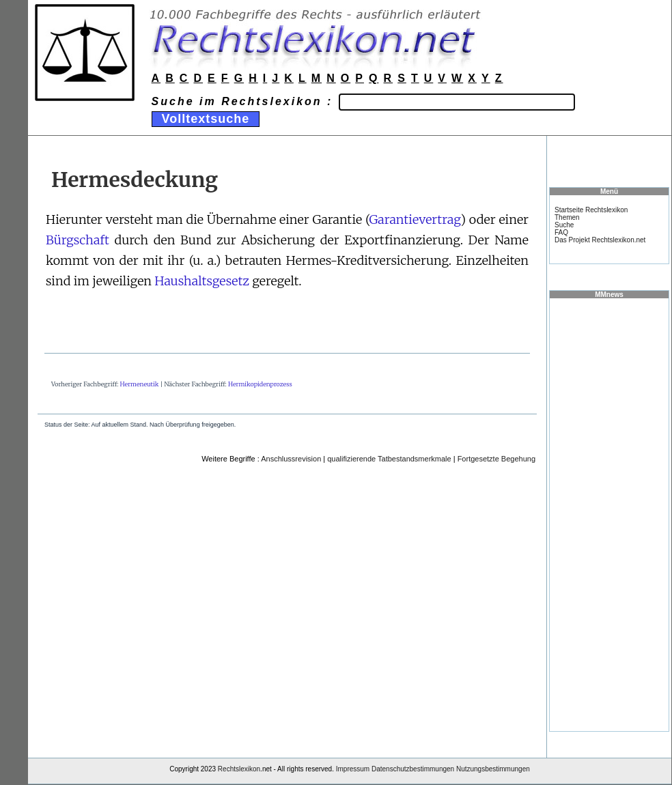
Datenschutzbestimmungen (413, 769)
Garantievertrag (415, 219)
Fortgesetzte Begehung (496, 459)
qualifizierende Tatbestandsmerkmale (389, 459)
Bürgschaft (78, 240)
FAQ (561, 232)
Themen (567, 217)
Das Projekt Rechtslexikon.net (600, 240)
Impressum (353, 769)
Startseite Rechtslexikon (591, 210)
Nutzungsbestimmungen (493, 769)
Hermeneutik (140, 384)
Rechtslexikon (239, 769)
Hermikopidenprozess (260, 384)
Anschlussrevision (291, 459)
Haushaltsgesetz (202, 281)
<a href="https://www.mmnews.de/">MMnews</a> (609, 514)
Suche (564, 225)
